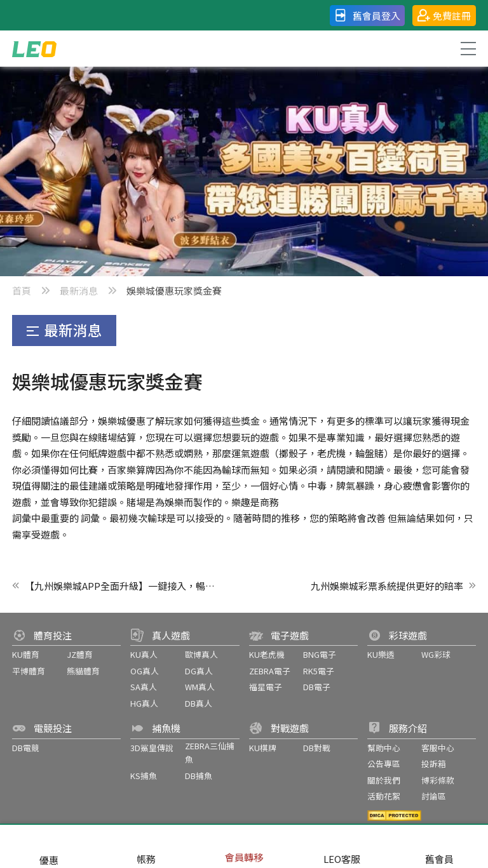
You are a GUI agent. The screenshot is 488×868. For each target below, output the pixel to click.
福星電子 (266, 687)
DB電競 (26, 748)
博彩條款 (438, 780)
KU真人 (144, 654)
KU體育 (26, 654)
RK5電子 (319, 671)
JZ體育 (80, 654)
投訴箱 (434, 764)
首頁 (22, 290)
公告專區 (384, 764)
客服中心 (438, 748)
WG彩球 (436, 654)
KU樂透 (381, 654)
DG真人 (199, 671)
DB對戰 (317, 748)
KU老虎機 (267, 654)
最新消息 (79, 290)
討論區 (434, 796)
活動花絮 (384, 796)
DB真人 (199, 703)
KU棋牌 (263, 748)
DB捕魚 (199, 776)
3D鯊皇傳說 (152, 748)
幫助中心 (384, 748)
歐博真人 (201, 654)
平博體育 (29, 671)
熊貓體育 (83, 671)
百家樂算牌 (131, 470)
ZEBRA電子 (270, 671)
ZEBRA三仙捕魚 (210, 753)
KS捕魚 (144, 776)
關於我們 (384, 780)
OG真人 (145, 671)
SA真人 (144, 687)
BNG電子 (320, 654)
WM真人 (200, 687)
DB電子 (317, 687)
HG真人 (144, 703)
